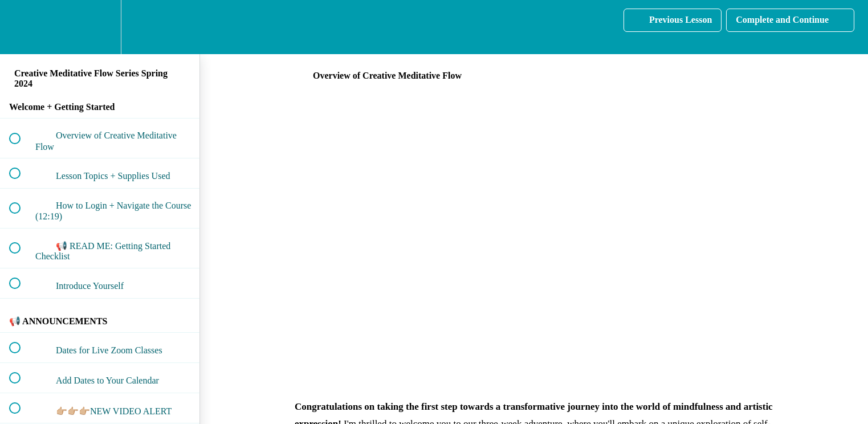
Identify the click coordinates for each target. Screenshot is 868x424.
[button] (21, 27)
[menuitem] (100, 27)
